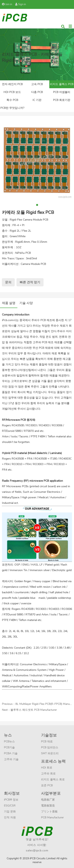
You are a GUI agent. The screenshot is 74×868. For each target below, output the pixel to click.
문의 (8, 282)
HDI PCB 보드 (12, 92)
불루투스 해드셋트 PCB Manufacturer (34, 710)
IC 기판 (37, 100)
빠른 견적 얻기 (30, 282)
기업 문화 (10, 812)
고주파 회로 (48, 774)
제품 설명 (9, 303)
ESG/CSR (10, 806)
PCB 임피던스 (50, 747)
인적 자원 (10, 817)
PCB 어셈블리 (62, 92)
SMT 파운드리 (50, 753)
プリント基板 (49, 812)
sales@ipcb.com (37, 850)
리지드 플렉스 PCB (62, 84)
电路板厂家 (48, 800)
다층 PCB (37, 92)
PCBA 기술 (11, 753)
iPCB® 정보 (11, 800)
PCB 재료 (47, 741)
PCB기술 (9, 747)
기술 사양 (26, 303)
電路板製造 (48, 806)
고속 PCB (37, 84)
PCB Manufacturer (52, 817)
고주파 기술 (11, 759)
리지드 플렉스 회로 (53, 779)
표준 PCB (47, 785)
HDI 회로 (47, 768)
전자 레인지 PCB (12, 84)
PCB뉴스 (9, 741)
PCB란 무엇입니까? (12, 108)
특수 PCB (12, 100)
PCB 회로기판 (62, 100)
